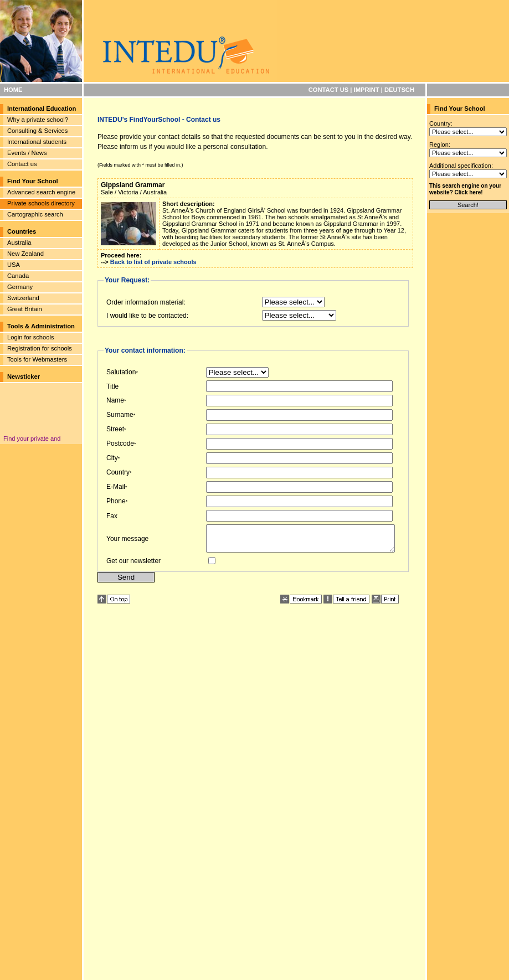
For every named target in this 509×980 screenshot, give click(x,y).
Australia (19, 243)
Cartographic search (35, 214)
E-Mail (116, 487)
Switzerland (23, 298)
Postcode (120, 443)
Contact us (22, 164)
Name (115, 400)
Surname (120, 415)
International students (37, 142)
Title (112, 386)
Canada (18, 276)
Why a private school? (38, 120)
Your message (127, 541)
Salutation (121, 372)
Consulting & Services (37, 131)
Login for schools (31, 337)
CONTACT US (329, 90)
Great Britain (25, 309)
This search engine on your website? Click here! (465, 189)
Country (118, 472)
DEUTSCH (399, 90)
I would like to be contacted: (147, 316)
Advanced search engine (41, 192)
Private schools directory (41, 203)
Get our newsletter (133, 566)
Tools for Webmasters (37, 359)
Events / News (27, 153)
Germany (20, 287)
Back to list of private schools (153, 262)
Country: (441, 123)
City (112, 458)
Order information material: (146, 302)
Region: (440, 145)
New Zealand (25, 254)
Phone (116, 501)
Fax (112, 516)
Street (115, 429)
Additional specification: (461, 166)
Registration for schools (40, 348)
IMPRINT (367, 90)
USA (14, 265)
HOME (13, 90)
